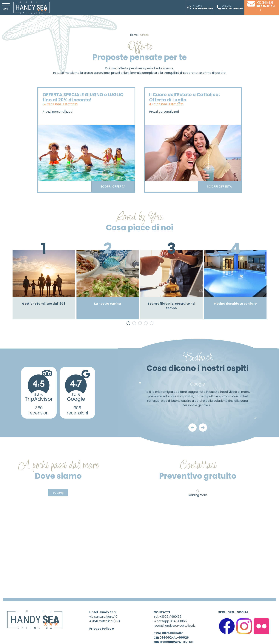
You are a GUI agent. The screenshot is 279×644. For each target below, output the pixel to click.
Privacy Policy (100, 629)
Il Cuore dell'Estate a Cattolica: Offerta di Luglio (185, 97)
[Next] (203, 428)
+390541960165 (170, 617)
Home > (135, 35)
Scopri (58, 493)
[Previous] (192, 428)
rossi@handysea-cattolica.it (174, 626)
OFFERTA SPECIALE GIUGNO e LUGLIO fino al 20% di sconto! (83, 97)
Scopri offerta (113, 186)
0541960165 (178, 621)
